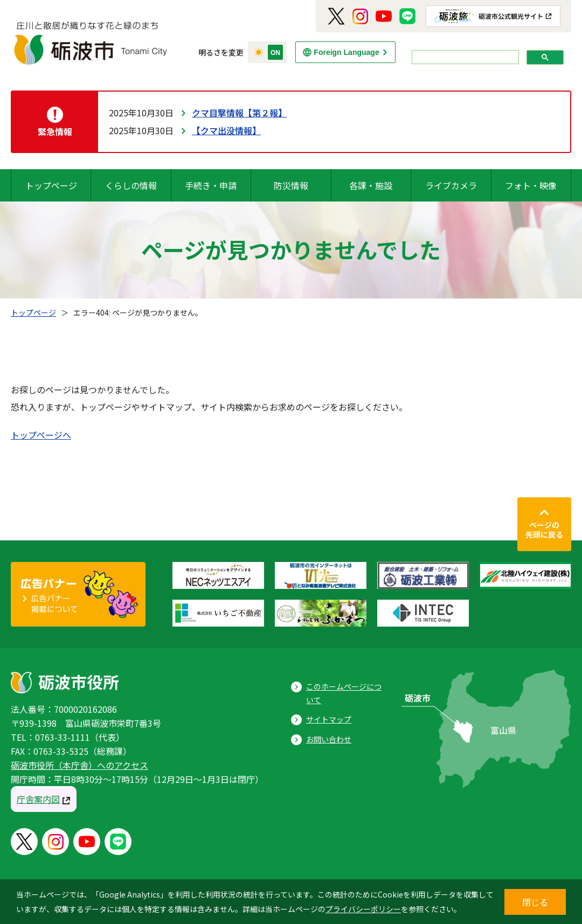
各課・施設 (371, 185)
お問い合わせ (329, 739)
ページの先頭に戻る (544, 530)
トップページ (51, 185)
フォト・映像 (531, 185)
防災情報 (291, 185)
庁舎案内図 (38, 799)
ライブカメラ (451, 185)
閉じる (535, 902)
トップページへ (41, 435)
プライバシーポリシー (363, 909)
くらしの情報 (131, 185)
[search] (464, 57)
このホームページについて (344, 693)
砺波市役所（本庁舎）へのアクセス (79, 765)
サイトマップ (329, 719)
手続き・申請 (211, 185)
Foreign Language (346, 52)
